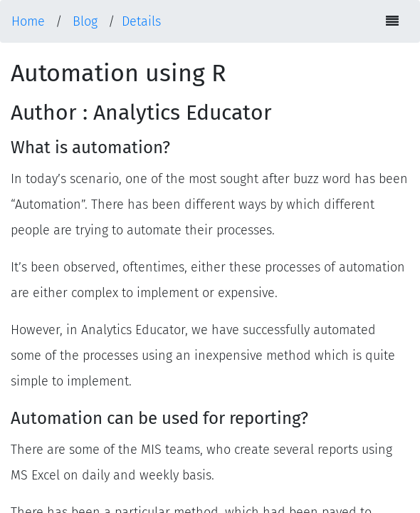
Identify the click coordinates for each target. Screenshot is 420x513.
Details (141, 21)
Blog (85, 21)
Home (28, 21)
